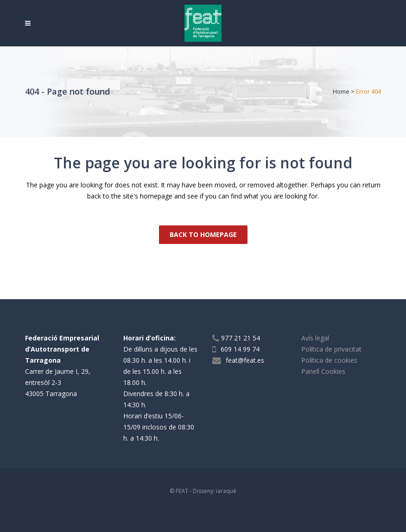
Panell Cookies (323, 371)
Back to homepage (203, 234)
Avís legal (315, 338)
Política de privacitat (331, 349)
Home (341, 91)
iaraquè (226, 491)
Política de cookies (329, 360)
